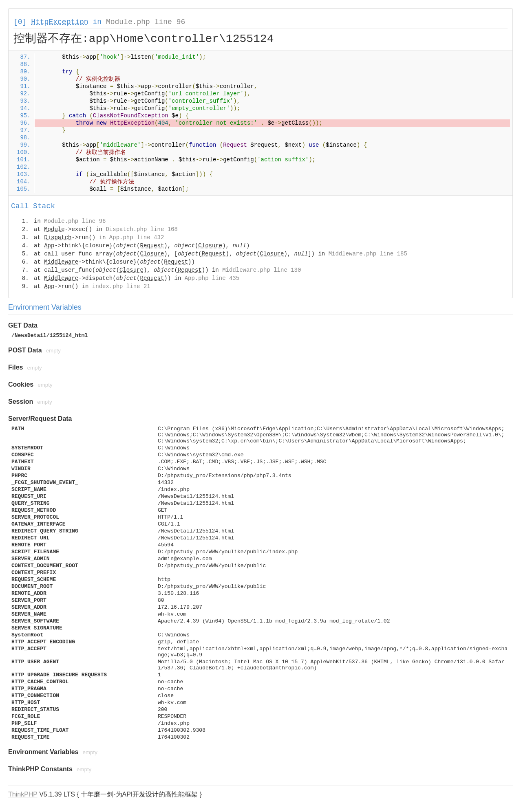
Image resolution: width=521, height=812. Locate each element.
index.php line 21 (121, 286)
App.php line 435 (212, 278)
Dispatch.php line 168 (141, 229)
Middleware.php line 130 (262, 270)
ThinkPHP (23, 794)
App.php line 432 (137, 238)
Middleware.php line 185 (368, 254)
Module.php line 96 (146, 22)
